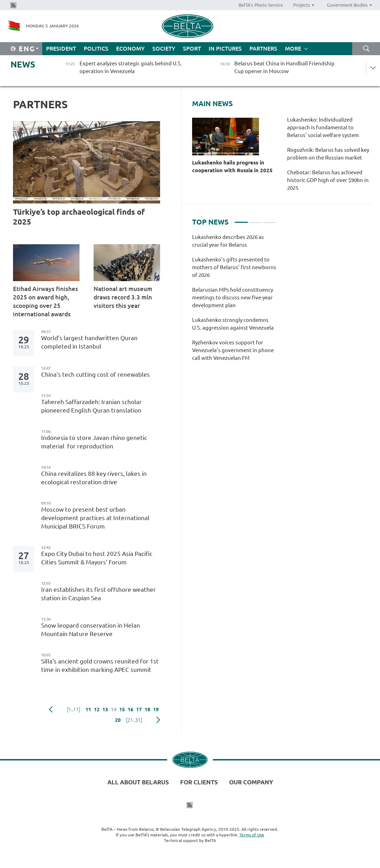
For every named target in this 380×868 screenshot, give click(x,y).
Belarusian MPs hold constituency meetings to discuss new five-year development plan (233, 297)
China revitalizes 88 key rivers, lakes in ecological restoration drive (94, 478)
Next (158, 720)
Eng (27, 49)
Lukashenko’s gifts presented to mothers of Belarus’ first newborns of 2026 (234, 267)
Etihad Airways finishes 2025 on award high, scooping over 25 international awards (46, 301)
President (61, 48)
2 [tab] (255, 219)
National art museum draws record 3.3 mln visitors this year (123, 297)
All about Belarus (138, 782)
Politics (96, 48)
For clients (199, 782)
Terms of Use (252, 835)
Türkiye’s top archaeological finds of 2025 (79, 217)
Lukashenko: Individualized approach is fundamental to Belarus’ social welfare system (323, 127)
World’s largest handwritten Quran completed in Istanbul (89, 342)
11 (88, 710)
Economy (130, 48)
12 (97, 710)
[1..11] (74, 710)
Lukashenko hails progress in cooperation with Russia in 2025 (232, 166)
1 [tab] (241, 219)
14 (114, 710)
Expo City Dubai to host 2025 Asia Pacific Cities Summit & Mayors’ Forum (97, 558)
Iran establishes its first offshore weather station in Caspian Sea (99, 594)
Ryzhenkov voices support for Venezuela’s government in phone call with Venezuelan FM (233, 350)
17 (139, 710)
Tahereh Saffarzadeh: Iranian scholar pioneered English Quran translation (91, 406)
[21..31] (134, 720)
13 (105, 710)
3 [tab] (269, 219)
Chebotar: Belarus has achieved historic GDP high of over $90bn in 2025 (328, 180)
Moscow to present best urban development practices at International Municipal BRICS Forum (95, 518)
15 (122, 710)
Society (164, 48)
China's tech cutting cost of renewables (96, 374)
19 (156, 710)
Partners (263, 48)
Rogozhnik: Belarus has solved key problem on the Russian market (328, 154)
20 (118, 720)
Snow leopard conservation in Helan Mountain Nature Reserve (91, 630)
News (23, 64)
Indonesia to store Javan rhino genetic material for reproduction (94, 442)
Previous (51, 710)
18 (147, 710)
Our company (251, 782)
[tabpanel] (234, 301)
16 (131, 710)
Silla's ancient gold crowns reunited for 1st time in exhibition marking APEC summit (100, 665)
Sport (192, 48)
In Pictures (225, 48)
